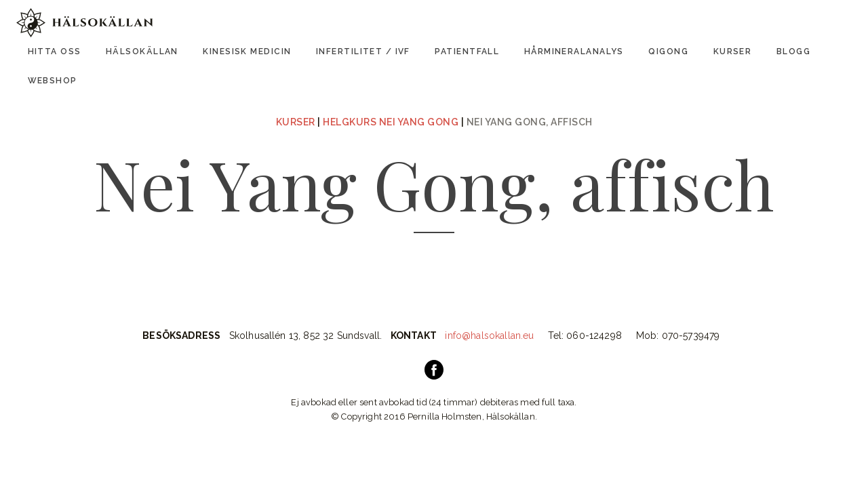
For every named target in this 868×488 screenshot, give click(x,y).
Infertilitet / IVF (363, 52)
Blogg (793, 52)
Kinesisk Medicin (247, 52)
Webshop (53, 81)
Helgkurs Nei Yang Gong (391, 122)
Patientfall (467, 52)
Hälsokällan (142, 52)
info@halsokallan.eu (489, 335)
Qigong (668, 52)
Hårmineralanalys (574, 52)
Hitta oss (55, 52)
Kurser (733, 52)
